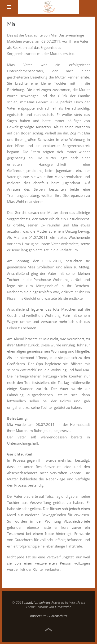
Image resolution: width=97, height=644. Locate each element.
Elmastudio (63, 607)
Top (48, 630)
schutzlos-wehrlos (37, 602)
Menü (9, 7)
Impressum (38, 616)
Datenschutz (58, 616)
